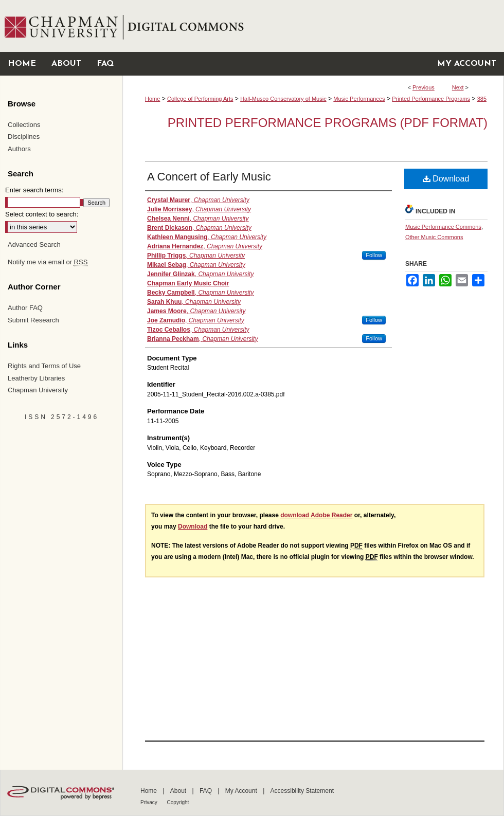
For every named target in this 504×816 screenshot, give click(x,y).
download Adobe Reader (316, 515)
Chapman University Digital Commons (313, 26)
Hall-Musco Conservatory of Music (283, 99)
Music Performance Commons (443, 227)
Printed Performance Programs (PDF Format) (328, 123)
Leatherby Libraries (36, 378)
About (179, 791)
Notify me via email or (48, 262)
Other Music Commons (434, 237)
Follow (374, 255)
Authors (19, 149)
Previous (424, 87)
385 (482, 99)
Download (446, 179)
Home (152, 99)
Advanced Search (34, 244)
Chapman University (38, 390)
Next (458, 87)
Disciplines (24, 137)
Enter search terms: (34, 190)
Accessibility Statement (302, 791)
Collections (24, 125)
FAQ (206, 791)
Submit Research (33, 320)
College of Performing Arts (200, 99)
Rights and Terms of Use (44, 366)
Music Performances (359, 99)
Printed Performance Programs (431, 99)
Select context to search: (42, 214)
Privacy (150, 802)
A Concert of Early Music (209, 177)
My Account (242, 791)
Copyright (178, 802)
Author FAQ (25, 308)
